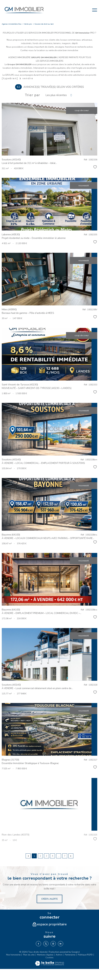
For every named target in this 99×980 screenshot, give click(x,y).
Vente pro (28, 24)
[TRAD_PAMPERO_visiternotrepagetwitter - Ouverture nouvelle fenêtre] (46, 944)
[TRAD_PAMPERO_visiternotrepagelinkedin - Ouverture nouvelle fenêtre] (61, 944)
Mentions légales (45, 955)
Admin (59, 955)
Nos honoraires (13, 955)
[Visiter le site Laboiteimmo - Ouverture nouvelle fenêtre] (49, 965)
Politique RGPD (85, 955)
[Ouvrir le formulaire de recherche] (85, 10)
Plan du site (29, 955)
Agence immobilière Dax (12, 24)
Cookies (49, 958)
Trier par (32, 95)
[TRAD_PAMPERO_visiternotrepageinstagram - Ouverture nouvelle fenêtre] (53, 944)
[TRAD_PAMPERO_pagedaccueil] (24, 14)
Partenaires (70, 955)
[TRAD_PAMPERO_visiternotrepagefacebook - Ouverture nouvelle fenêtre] (38, 944)
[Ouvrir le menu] (95, 10)
